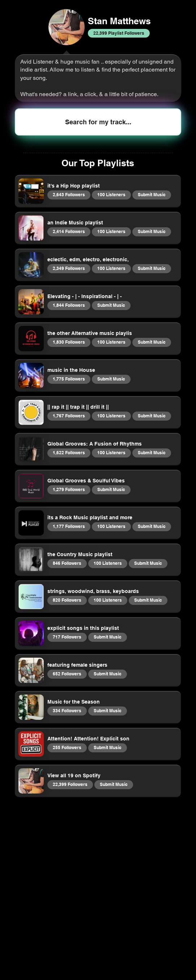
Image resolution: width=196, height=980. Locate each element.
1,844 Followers (69, 305)
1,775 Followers (69, 379)
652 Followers (67, 674)
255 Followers (67, 747)
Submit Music (152, 194)
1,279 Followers (69, 489)
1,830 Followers (69, 342)
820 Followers (67, 600)
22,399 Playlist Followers (119, 33)
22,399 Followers (70, 784)
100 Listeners (111, 194)
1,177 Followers (69, 526)
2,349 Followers (69, 268)
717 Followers (67, 637)
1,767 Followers (69, 416)
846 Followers (67, 563)
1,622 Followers (69, 452)
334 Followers (67, 710)
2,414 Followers (69, 231)
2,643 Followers (69, 194)
